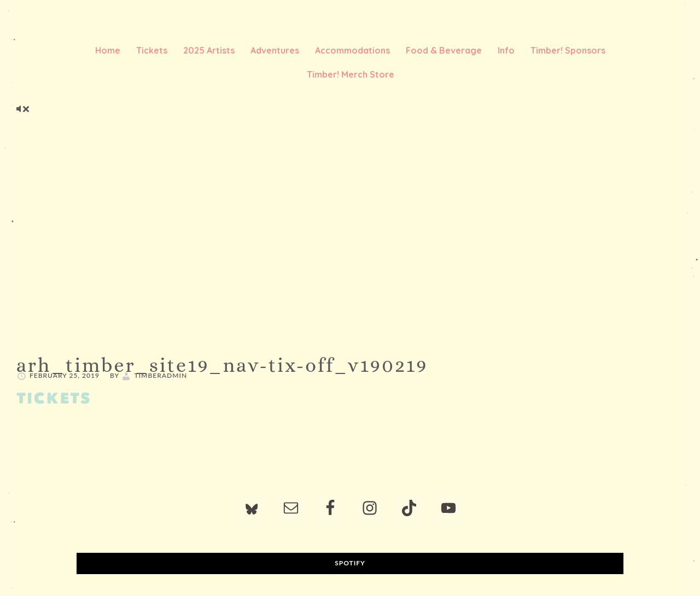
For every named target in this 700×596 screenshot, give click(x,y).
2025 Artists (209, 50)
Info (506, 50)
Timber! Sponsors (568, 50)
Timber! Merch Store (351, 74)
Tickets (152, 50)
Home (108, 50)
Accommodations (352, 50)
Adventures (275, 50)
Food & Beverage (444, 50)
